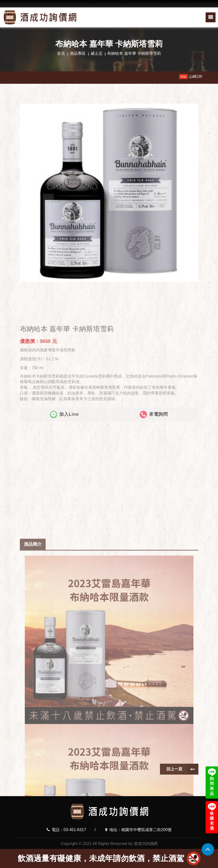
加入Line (64, 449)
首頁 (61, 53)
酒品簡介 (33, 670)
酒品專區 (78, 53)
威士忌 (96, 53)
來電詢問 (154, 449)
